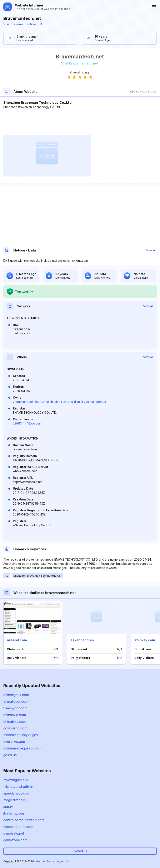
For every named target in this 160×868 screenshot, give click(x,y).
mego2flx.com (14, 800)
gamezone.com (15, 840)
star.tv (8, 807)
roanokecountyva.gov (21, 735)
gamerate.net (14, 833)
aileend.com (17, 640)
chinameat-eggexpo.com (23, 748)
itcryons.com (14, 813)
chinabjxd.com (15, 721)
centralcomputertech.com (24, 820)
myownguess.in (16, 780)
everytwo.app (14, 742)
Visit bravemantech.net (23, 24)
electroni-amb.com (18, 827)
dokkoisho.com (15, 728)
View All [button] (151, 250)
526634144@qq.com (27, 423)
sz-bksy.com (145, 640)
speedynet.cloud (16, 793)
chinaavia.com (15, 715)
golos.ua (10, 755)
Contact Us (80, 851)
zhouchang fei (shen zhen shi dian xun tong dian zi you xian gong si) (60, 402)
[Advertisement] (80, 122)
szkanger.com (82, 640)
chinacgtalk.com (16, 695)
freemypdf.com (15, 708)
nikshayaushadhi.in (18, 787)
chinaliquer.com (16, 701)
